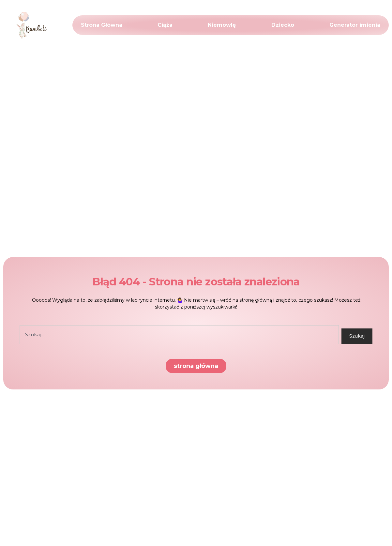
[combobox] (179, 335)
